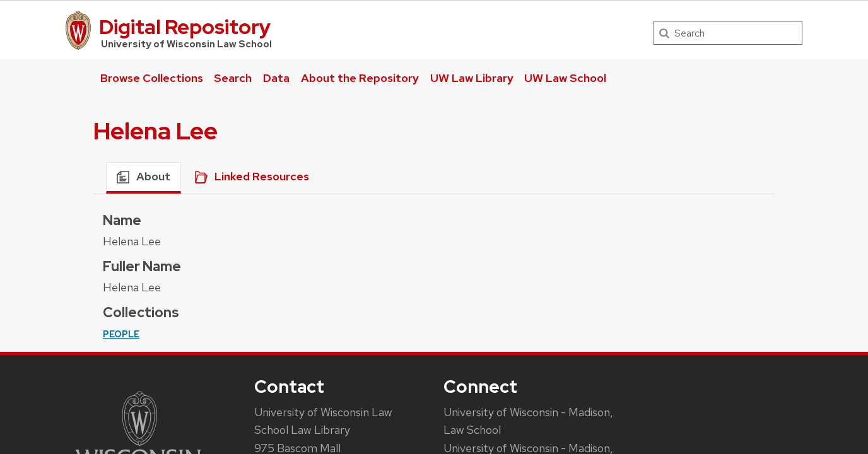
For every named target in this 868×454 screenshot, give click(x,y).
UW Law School (565, 78)
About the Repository (360, 78)
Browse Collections (152, 78)
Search (233, 78)
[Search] (728, 33)
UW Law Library (472, 78)
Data (276, 78)
